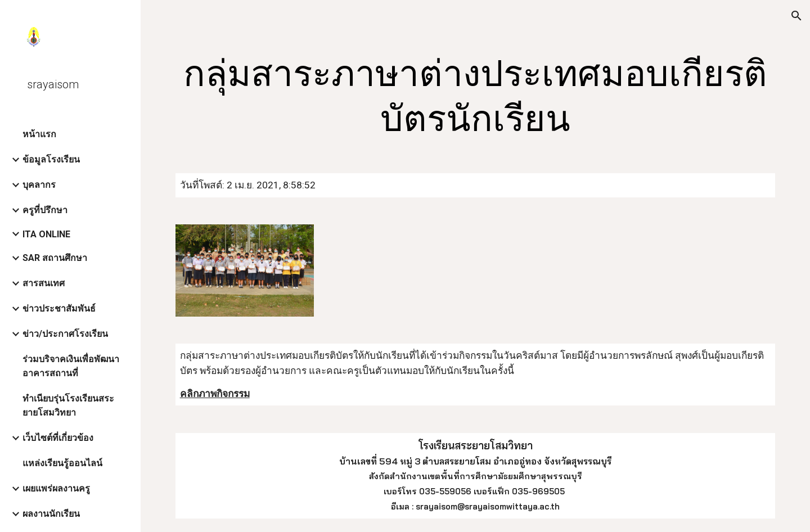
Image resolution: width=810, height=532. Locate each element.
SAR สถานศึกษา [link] (55, 258)
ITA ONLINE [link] (46, 234)
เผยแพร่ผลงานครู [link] (56, 488)
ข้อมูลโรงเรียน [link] (51, 159)
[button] (796, 16)
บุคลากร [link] (39, 185)
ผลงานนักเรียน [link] (51, 514)
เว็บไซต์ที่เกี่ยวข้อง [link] (58, 438)
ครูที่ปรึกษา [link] (45, 210)
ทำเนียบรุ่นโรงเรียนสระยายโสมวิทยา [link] (68, 405)
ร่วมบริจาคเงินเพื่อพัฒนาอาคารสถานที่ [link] (71, 366)
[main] (476, 97)
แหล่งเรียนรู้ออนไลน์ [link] (62, 463)
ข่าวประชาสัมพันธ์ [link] (59, 308)
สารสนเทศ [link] (44, 283)
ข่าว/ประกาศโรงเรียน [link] (65, 334)
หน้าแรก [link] (39, 134)
